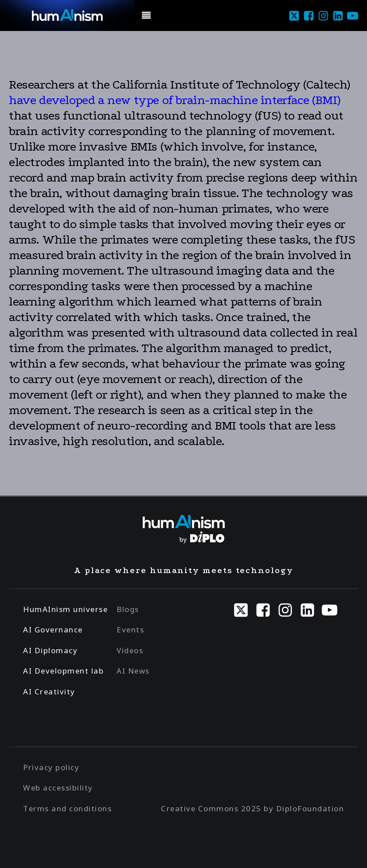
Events (130, 630)
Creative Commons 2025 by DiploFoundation (252, 808)
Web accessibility (58, 788)
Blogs (128, 609)
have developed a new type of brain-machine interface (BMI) (175, 100)
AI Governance (53, 630)
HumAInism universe (65, 609)
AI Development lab (63, 671)
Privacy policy (51, 767)
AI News (133, 671)
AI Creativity (49, 692)
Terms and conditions (67, 808)
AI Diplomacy (50, 650)
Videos (130, 650)
